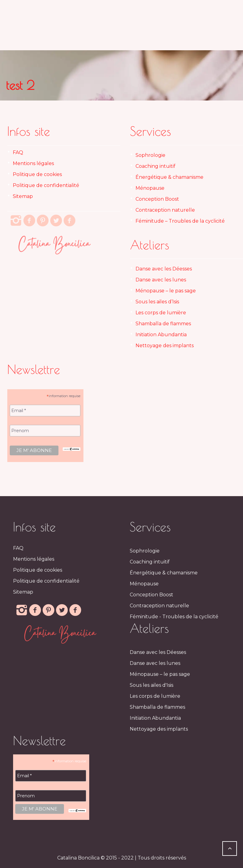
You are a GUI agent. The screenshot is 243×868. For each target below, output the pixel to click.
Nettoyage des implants (165, 346)
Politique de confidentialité (46, 185)
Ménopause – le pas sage (166, 291)
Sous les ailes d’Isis (157, 302)
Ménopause (150, 188)
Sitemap (23, 196)
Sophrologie (150, 155)
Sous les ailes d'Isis (151, 685)
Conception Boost (157, 199)
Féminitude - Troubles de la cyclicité (174, 617)
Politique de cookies (37, 174)
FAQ (18, 152)
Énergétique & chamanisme (169, 177)
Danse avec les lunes (161, 280)
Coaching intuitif (155, 166)
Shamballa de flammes (163, 324)
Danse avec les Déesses (164, 269)
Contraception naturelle (165, 210)
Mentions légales (33, 163)
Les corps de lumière (161, 313)
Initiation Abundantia (161, 335)
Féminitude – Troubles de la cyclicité (180, 221)
